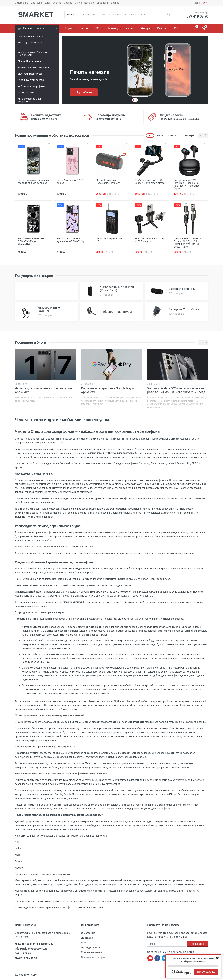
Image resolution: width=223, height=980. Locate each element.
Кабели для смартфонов (32, 86)
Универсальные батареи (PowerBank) (32, 54)
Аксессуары (188, 135)
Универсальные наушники (33, 67)
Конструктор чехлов (30, 42)
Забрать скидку (206, 972)
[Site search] (123, 15)
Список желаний (84, 3)
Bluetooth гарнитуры (30, 74)
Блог (47, 3)
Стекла (172, 135)
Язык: (201, 3)
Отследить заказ (63, 3)
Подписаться (197, 944)
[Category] (72, 15)
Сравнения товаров (108, 3)
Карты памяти (26, 93)
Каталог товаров (37, 28)
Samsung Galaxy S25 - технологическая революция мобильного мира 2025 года (176, 390)
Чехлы (160, 135)
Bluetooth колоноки (29, 61)
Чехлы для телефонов (30, 36)
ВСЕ (150, 135)
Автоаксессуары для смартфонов (30, 100)
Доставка (36, 3)
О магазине (21, 3)
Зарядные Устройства (31, 80)
